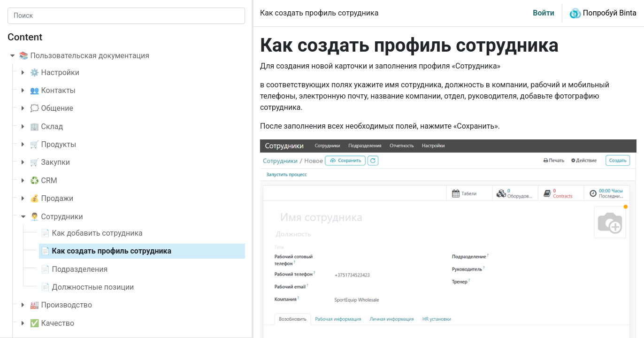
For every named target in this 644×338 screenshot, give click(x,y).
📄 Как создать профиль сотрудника (106, 251)
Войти (544, 13)
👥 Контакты (53, 90)
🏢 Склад (47, 127)
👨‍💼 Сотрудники (57, 217)
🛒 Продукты (53, 144)
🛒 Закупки (50, 162)
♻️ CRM (44, 181)
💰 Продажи (52, 198)
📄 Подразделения (74, 269)
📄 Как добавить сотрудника (92, 233)
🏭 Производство (61, 305)
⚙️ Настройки (55, 73)
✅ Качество (52, 323)
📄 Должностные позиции (88, 287)
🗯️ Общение (52, 108)
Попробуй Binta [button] (603, 13)
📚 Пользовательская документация (84, 56)
